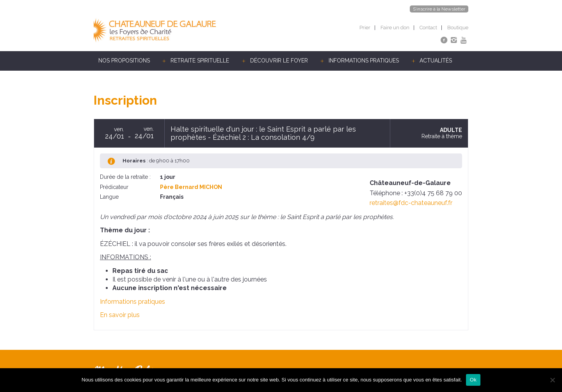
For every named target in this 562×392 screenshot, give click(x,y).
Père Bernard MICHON (191, 187)
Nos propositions (124, 61)
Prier (365, 28)
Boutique (458, 28)
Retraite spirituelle (200, 61)
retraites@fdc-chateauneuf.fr (411, 203)
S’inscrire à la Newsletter (439, 9)
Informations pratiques (364, 61)
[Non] (552, 380)
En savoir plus (120, 315)
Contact (428, 28)
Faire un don (395, 28)
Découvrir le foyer (279, 61)
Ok (473, 380)
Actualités (436, 61)
